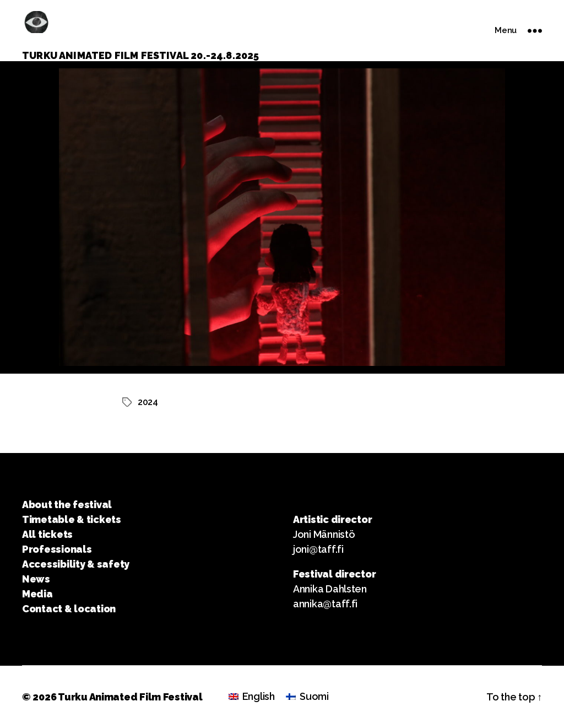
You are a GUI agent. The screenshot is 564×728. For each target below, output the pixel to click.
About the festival (67, 505)
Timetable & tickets (72, 519)
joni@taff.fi (318, 549)
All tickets (47, 534)
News (36, 579)
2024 (148, 402)
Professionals (57, 549)
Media (37, 594)
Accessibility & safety (76, 564)
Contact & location (69, 609)
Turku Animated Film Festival (130, 697)
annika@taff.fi (325, 604)
